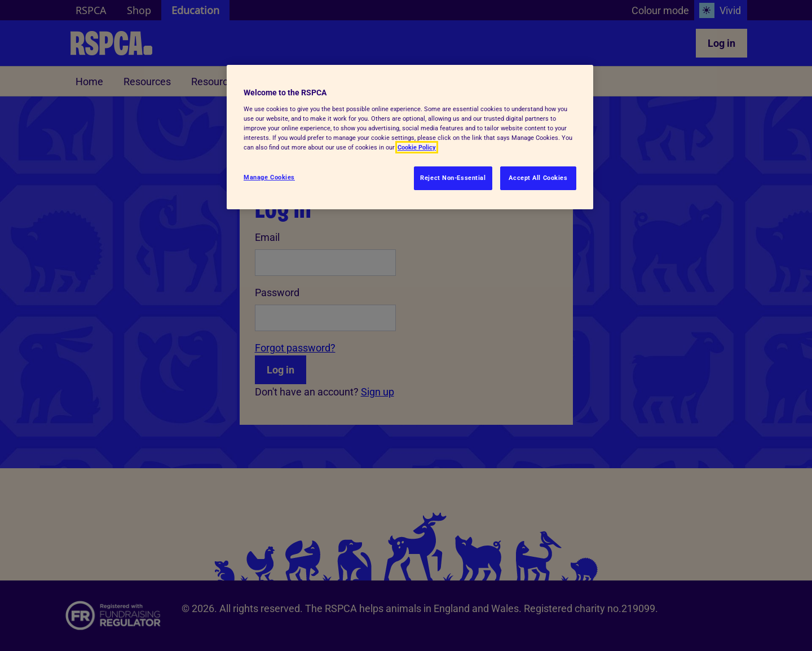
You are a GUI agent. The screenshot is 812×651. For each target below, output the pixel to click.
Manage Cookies (269, 177)
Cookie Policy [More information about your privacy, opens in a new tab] (417, 147)
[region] (410, 137)
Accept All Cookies (538, 178)
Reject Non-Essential (453, 178)
